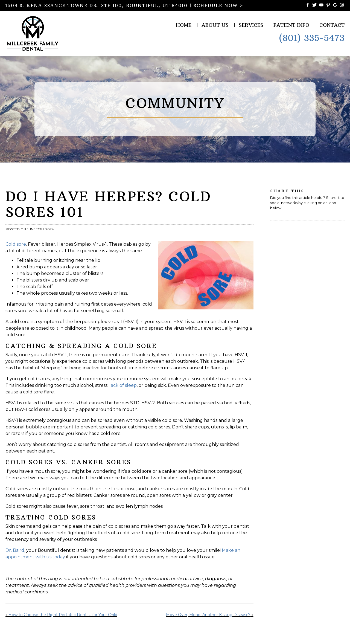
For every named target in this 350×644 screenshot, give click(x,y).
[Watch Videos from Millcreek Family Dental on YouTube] (321, 5)
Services (251, 25)
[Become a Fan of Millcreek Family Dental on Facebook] (308, 5)
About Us (215, 25)
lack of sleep (123, 385)
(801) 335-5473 (312, 38)
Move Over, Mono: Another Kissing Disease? (208, 615)
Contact (332, 25)
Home (184, 25)
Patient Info (291, 25)
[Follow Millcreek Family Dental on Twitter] (314, 5)
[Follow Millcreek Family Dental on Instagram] (342, 5)
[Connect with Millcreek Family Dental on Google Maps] (335, 5)
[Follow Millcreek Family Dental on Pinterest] (328, 5)
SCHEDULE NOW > (218, 5)
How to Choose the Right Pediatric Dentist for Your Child (63, 615)
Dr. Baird (15, 550)
